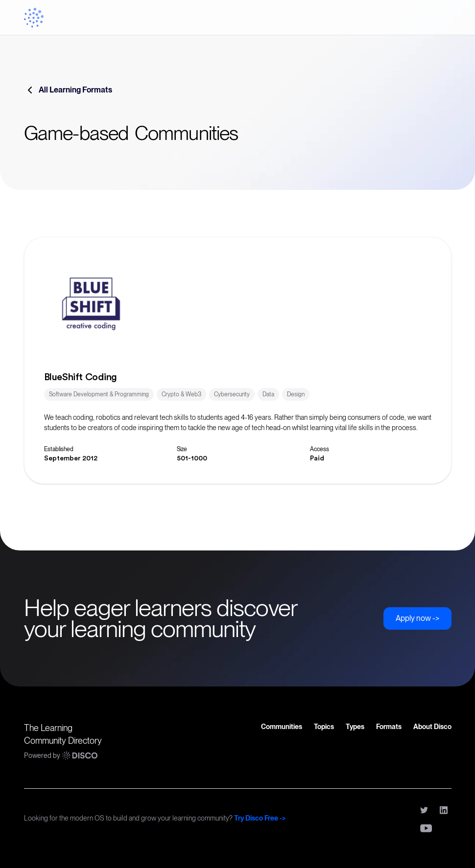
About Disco (432, 727)
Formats (389, 727)
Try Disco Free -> (260, 818)
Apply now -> (417, 618)
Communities (282, 727)
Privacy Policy (336, 809)
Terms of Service (387, 809)
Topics (324, 727)
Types (355, 727)
